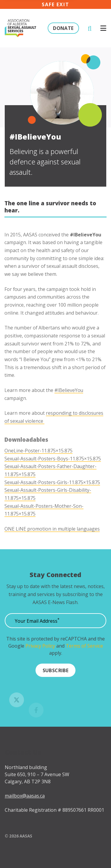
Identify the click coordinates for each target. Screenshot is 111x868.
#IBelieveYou (69, 401)
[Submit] (56, 672)
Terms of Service (84, 648)
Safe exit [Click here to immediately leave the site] (55, 4)
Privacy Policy (40, 648)
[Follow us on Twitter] (17, 707)
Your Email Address (37, 623)
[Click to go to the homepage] (20, 28)
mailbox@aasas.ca (25, 803)
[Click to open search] (90, 28)
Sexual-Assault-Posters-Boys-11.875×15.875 (53, 469)
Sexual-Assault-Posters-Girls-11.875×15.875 (52, 493)
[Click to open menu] (103, 28)
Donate (63, 28)
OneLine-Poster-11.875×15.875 (38, 462)
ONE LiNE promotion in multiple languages (52, 539)
